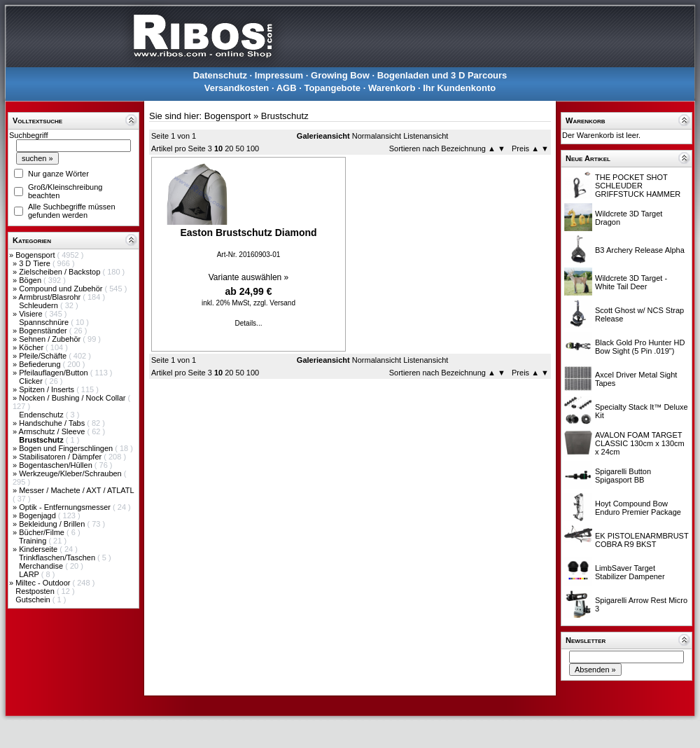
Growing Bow (340, 75)
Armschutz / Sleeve (53, 431)
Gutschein (34, 600)
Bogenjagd (38, 515)
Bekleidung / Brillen (53, 524)
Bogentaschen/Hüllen (57, 465)
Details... (249, 323)
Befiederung (41, 364)
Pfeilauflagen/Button (55, 373)
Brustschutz (285, 116)
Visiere (31, 314)
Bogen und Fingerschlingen (67, 448)
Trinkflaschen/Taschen (58, 557)
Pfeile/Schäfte (44, 356)
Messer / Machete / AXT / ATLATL (76, 490)
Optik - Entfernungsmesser (66, 507)
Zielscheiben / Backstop (61, 272)
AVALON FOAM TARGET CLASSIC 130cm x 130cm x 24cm (640, 443)
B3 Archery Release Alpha (640, 250)
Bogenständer (44, 331)
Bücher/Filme (43, 532)
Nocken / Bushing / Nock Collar (73, 398)
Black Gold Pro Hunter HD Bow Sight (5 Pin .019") (640, 347)
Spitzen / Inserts (48, 389)
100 (253, 148)
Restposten (36, 591)
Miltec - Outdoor (44, 583)
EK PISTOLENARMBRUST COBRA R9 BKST (642, 540)
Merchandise (42, 566)
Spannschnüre (45, 322)
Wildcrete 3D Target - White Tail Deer (631, 282)
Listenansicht (426, 136)
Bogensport (36, 255)
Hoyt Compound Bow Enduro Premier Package (638, 508)
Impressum (279, 75)
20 (229, 148)
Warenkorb (392, 88)
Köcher (32, 347)
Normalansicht (377, 136)
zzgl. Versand (274, 303)
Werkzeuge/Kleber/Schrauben (71, 473)
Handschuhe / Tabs (53, 423)
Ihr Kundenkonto (459, 88)
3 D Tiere (36, 263)
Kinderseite (39, 549)
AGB (287, 88)
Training (34, 541)
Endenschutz (42, 415)
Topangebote (332, 88)
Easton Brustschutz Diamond (248, 233)
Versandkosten (237, 88)
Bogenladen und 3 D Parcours (442, 75)
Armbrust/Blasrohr (51, 297)
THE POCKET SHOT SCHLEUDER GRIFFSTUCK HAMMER (638, 186)
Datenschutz (220, 75)
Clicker (32, 381)
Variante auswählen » (249, 277)
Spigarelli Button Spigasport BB (623, 476)
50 (240, 148)
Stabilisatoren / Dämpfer (61, 457)
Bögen (31, 280)
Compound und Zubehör (62, 289)
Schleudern (40, 305)
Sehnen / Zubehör (51, 339)
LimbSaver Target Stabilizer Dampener (630, 572)
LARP (30, 574)
